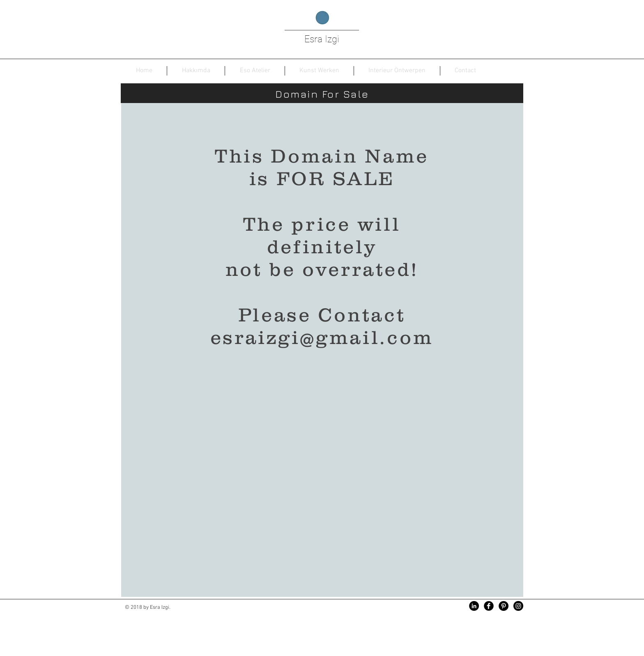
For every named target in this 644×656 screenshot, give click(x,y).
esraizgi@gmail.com (322, 337)
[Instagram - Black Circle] (518, 606)
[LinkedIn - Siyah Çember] (474, 606)
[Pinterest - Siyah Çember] (504, 606)
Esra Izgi (322, 39)
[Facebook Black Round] (489, 606)
